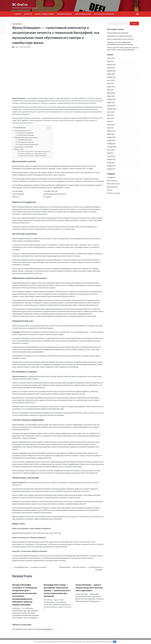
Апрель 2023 (111, 156)
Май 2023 (110, 153)
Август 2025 (111, 80)
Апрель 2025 (111, 87)
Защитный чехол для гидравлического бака (120, 36)
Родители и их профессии (26, 133)
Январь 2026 (111, 68)
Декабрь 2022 (111, 159)
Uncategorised (17, 24)
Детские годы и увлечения (26, 135)
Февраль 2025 (111, 93)
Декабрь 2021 (111, 169)
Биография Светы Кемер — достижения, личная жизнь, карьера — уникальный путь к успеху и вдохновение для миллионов (57, 590)
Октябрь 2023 (111, 144)
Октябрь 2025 (111, 77)
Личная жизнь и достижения (24, 147)
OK (115, 642)
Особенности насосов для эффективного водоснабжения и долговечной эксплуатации (120, 43)
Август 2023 (111, 150)
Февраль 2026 (111, 64)
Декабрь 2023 (111, 137)
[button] (48, 128)
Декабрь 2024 (111, 99)
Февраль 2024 (111, 131)
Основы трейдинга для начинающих (118, 33)
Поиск (134, 24)
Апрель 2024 (111, 125)
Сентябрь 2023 (112, 147)
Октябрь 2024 (111, 106)
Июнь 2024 (111, 118)
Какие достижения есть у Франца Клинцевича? (34, 153)
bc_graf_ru (16, 47)
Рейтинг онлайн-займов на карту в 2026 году (120, 39)
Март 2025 (111, 90)
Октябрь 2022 (111, 166)
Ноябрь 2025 (111, 74)
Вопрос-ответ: (19, 149)
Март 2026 (111, 61)
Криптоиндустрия (83, 14)
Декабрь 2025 (111, 71)
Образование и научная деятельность (26, 137)
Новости (28, 14)
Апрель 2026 (111, 58)
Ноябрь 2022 (111, 162)
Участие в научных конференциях (28, 144)
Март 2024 (111, 128)
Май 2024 (110, 121)
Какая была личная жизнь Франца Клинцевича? (34, 156)
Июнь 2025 (111, 83)
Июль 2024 (111, 115)
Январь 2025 (111, 96)
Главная (17, 14)
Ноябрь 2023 (111, 140)
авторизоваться (47, 629)
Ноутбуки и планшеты (104, 14)
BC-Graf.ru (20, 4)
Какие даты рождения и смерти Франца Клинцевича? (35, 151)
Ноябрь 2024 (111, 102)
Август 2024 (111, 112)
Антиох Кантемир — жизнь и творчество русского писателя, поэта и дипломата (89, 588)
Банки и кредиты (64, 14)
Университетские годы (25, 140)
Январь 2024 (111, 134)
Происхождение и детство (23, 131)
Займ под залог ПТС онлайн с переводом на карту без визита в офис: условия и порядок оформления (123, 49)
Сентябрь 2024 (112, 109)
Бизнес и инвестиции (44, 14)
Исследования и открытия (26, 142)
